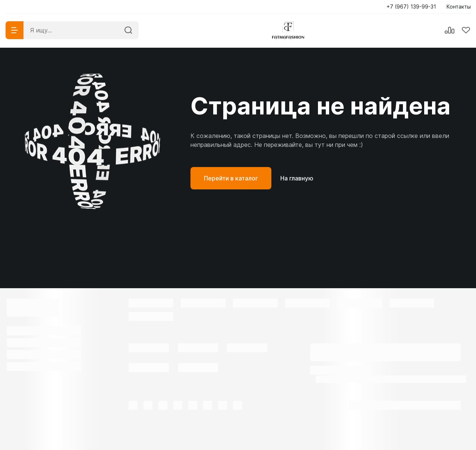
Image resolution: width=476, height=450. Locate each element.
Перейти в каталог (231, 178)
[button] (414, 7)
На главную (297, 178)
